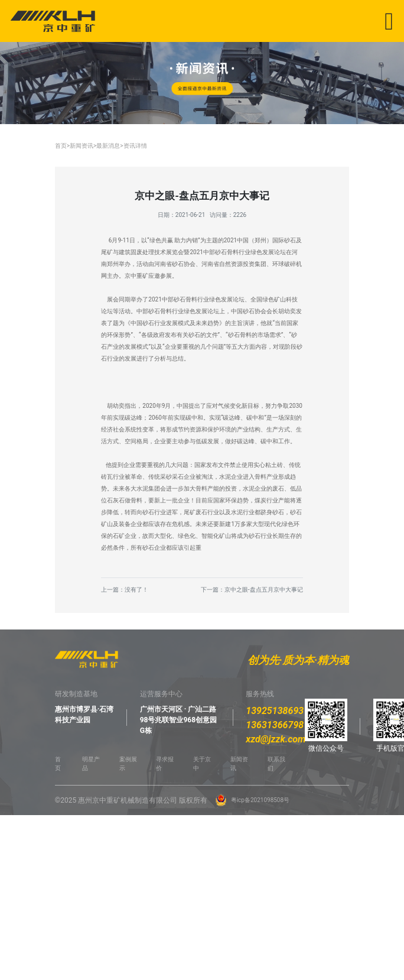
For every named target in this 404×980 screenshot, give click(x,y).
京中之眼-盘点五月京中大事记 (264, 590)
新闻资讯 (82, 146)
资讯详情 (135, 146)
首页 (61, 146)
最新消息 (108, 146)
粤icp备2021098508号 (260, 800)
